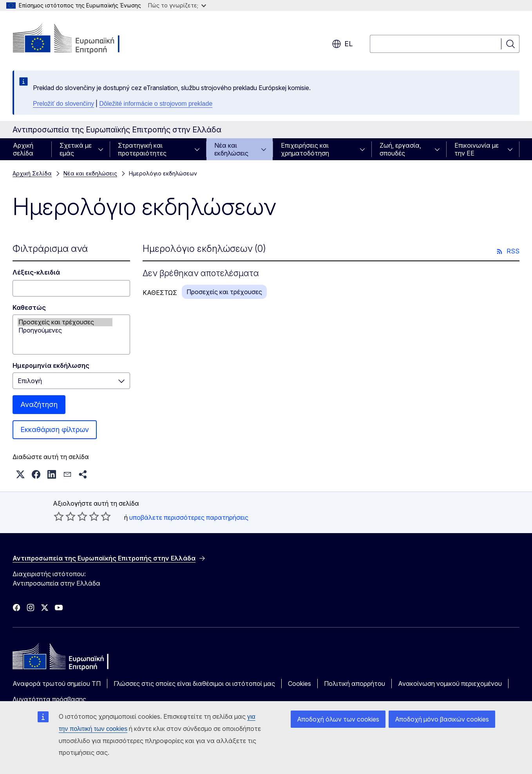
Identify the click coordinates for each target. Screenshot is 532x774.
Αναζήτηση (39, 404)
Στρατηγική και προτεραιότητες (142, 149)
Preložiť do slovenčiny (63, 104)
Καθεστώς (29, 307)
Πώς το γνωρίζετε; (177, 5)
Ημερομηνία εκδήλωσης (51, 365)
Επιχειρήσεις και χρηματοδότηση (305, 149)
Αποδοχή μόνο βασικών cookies (442, 719)
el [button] (342, 44)
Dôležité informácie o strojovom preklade (156, 104)
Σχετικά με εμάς (76, 149)
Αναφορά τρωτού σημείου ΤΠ (57, 684)
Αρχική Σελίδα (32, 173)
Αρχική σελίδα (23, 149)
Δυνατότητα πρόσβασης (49, 699)
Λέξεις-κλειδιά (36, 272)
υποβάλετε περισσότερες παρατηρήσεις (189, 517)
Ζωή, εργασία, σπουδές (400, 149)
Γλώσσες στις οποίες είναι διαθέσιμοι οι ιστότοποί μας (194, 684)
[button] (20, 474)
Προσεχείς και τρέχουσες (65, 322)
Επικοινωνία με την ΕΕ (477, 149)
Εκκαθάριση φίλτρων (55, 429)
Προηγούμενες (65, 330)
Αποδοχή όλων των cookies (338, 719)
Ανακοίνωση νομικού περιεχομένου (450, 684)
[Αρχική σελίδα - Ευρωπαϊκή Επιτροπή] (76, 39)
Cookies (299, 684)
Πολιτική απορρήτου (355, 684)
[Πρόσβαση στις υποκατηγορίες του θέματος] (103, 149)
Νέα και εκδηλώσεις (231, 149)
